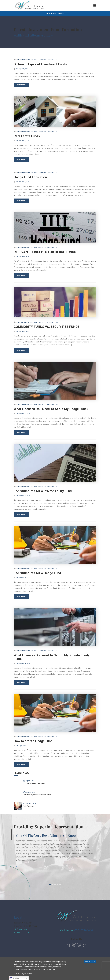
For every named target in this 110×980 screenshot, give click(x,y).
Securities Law (52, 60)
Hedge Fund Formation (30, 177)
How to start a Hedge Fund (33, 741)
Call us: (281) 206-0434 (55, 13)
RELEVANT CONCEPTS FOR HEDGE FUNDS (45, 252)
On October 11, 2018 (23, 663)
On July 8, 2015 (21, 746)
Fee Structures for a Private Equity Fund (43, 491)
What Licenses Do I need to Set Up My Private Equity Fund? (52, 657)
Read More (21, 85)
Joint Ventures (29, 806)
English (14, 978)
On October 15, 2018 (23, 578)
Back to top (89, 962)
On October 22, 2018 (23, 413)
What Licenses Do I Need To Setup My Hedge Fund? (51, 409)
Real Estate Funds (27, 136)
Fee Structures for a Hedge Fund (37, 573)
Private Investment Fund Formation (32, 60)
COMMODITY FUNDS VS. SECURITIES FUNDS (47, 327)
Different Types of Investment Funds (40, 64)
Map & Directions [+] (24, 932)
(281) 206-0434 (20, 929)
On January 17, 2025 (23, 141)
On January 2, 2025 (23, 257)
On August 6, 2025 (22, 69)
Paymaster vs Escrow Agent (34, 783)
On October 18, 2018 (23, 496)
